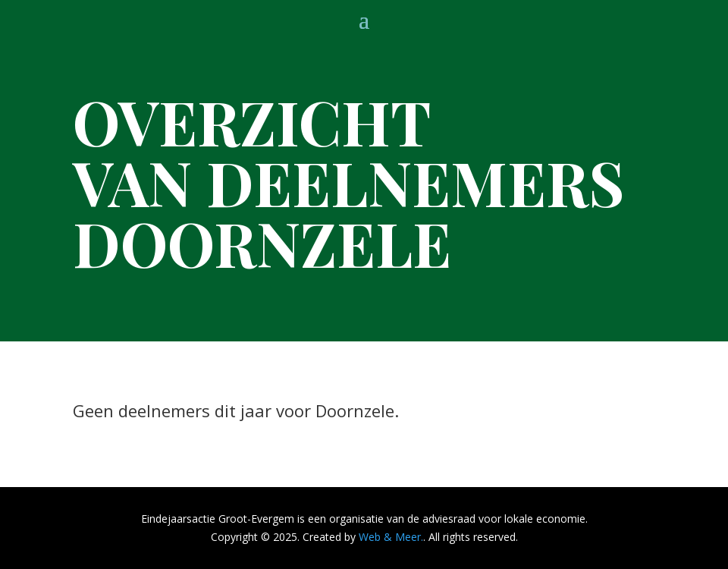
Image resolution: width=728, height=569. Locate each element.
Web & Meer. (391, 537)
